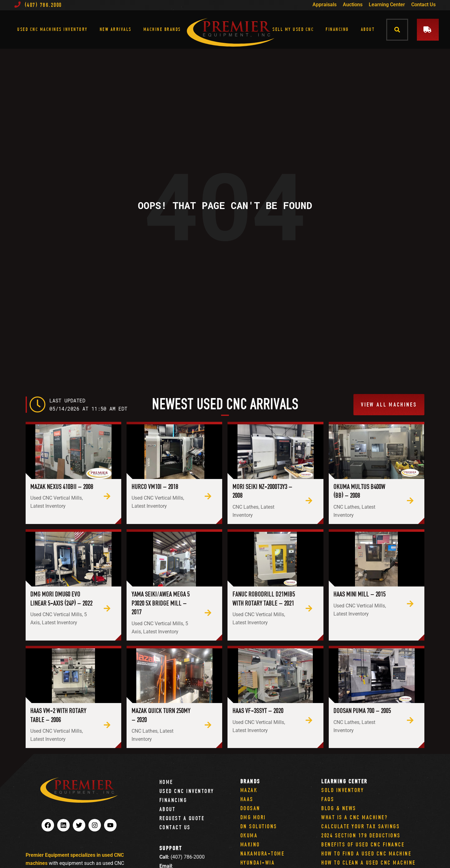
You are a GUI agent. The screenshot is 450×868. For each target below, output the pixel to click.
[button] (397, 30)
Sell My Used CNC (293, 29)
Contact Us (423, 5)
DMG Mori (253, 817)
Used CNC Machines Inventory (52, 29)
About (368, 29)
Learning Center (387, 5)
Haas (247, 799)
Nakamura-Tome (262, 853)
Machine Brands (162, 29)
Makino (250, 844)
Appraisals (325, 5)
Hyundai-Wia (258, 863)
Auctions (353, 5)
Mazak (249, 790)
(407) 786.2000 (38, 5)
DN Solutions (259, 826)
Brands (250, 781)
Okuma (249, 835)
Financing (337, 29)
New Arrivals (116, 29)
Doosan (250, 808)
